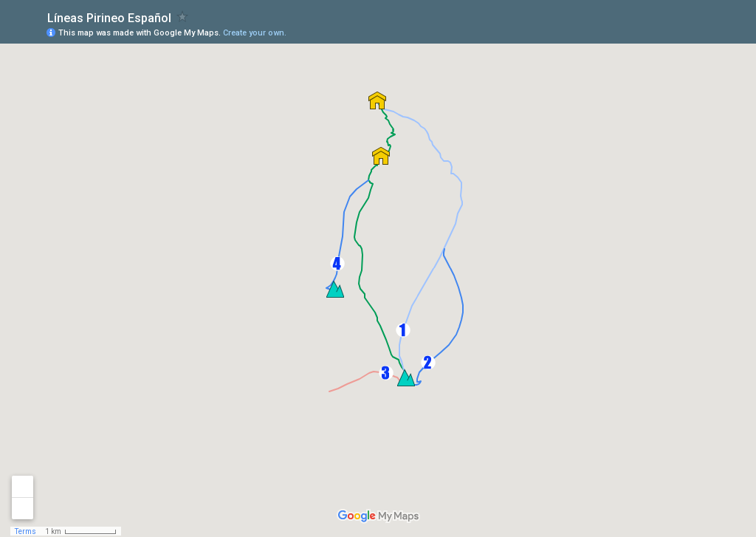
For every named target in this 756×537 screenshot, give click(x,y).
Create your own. (255, 33)
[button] (403, 330)
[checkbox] (183, 17)
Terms (25, 531)
